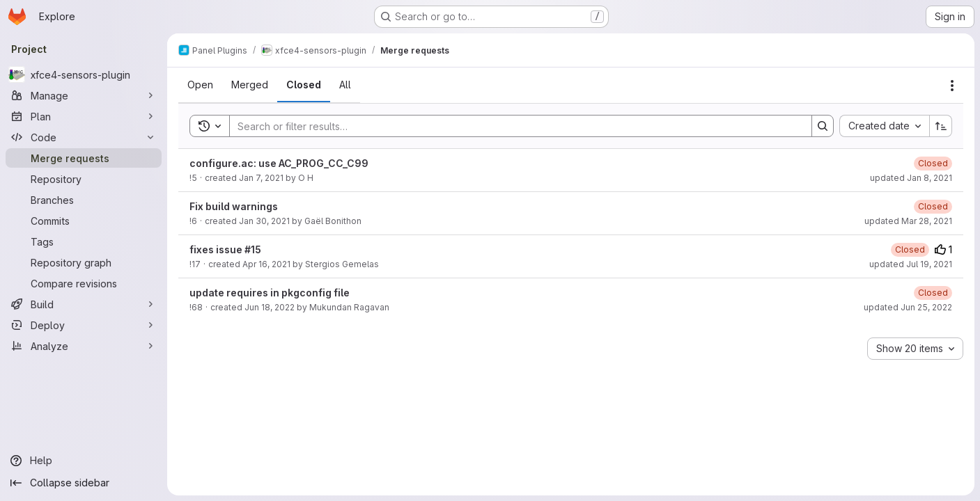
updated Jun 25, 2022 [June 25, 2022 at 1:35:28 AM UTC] (908, 307)
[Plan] (84, 116)
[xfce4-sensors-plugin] (84, 74)
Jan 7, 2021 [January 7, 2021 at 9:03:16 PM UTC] (261, 178)
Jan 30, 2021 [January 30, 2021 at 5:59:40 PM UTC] (264, 221)
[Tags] (84, 241)
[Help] (84, 461)
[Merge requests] (84, 158)
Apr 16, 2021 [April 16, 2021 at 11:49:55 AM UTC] (266, 264)
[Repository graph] (84, 262)
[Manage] (84, 95)
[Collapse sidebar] (84, 483)
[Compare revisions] (84, 283)
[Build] (84, 304)
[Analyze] (84, 346)
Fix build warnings (234, 206)
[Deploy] (84, 325)
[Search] (514, 126)
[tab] (200, 85)
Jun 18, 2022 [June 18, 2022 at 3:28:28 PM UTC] (270, 307)
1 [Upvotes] (943, 249)
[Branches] (84, 200)
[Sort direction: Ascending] (941, 126)
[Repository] (84, 179)
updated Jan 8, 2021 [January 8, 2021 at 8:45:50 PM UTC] (911, 178)
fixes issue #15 (225, 249)
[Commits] (84, 221)
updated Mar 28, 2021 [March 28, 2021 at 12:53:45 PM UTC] (908, 221)
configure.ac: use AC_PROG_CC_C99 (279, 163)
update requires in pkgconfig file (270, 293)
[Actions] (952, 86)
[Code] (84, 137)
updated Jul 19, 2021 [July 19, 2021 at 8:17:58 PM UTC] (911, 264)
